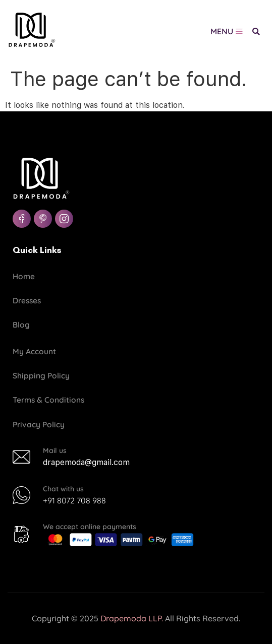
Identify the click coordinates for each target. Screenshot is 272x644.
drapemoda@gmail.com (86, 462)
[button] (256, 31)
